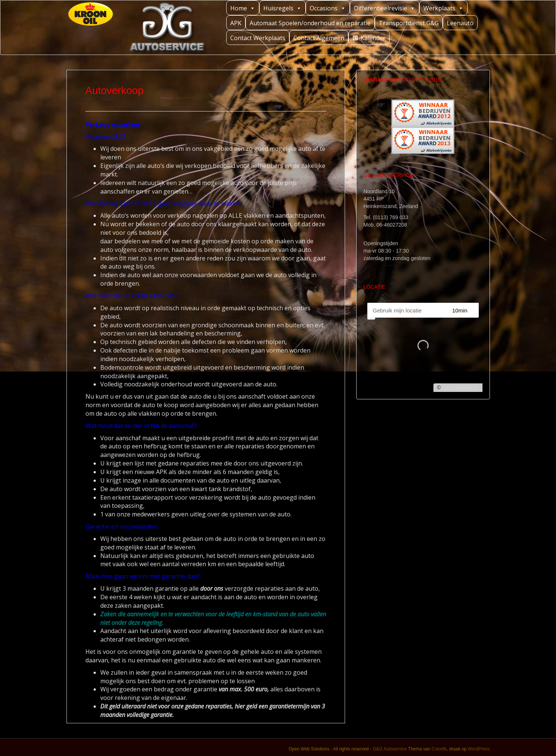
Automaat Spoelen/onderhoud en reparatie (310, 23)
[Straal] (467, 310)
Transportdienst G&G (409, 23)
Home (243, 8)
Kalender (373, 38)
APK (236, 23)
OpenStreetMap (461, 387)
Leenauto (460, 23)
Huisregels (282, 8)
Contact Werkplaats (258, 38)
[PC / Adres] (406, 310)
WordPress (479, 749)
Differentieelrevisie (385, 8)
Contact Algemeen (319, 38)
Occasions (328, 8)
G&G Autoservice (390, 749)
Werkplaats (443, 8)
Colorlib (439, 749)
